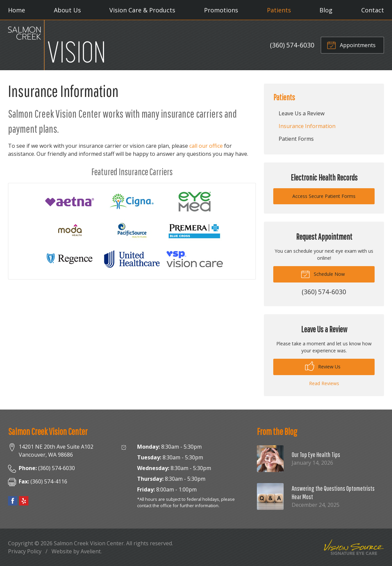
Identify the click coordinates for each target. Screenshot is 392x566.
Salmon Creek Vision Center (89, 543)
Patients (279, 10)
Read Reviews (324, 383)
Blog (326, 10)
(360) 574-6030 (292, 45)
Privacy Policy (25, 551)
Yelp (24, 501)
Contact (373, 10)
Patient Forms (296, 139)
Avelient (91, 551)
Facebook (13, 501)
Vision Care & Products (142, 10)
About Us (67, 10)
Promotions (221, 10)
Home (17, 10)
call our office (206, 146)
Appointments (351, 45)
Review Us (323, 366)
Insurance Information (307, 126)
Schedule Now (323, 274)
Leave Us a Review (302, 113)
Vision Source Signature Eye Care (354, 547)
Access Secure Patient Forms (324, 196)
